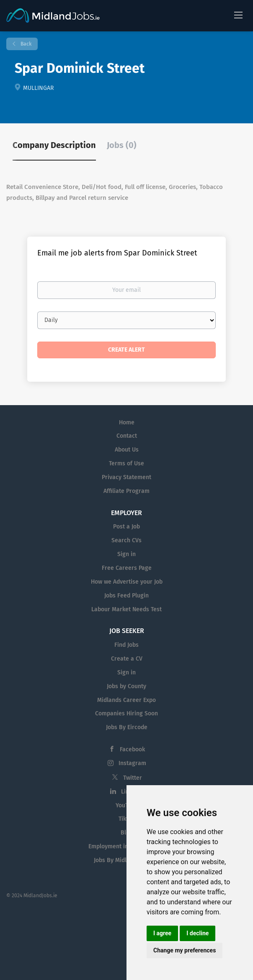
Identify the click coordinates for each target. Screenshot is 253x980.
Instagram (132, 763)
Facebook (132, 749)
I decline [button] (197, 933)
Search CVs (126, 540)
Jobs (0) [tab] (122, 145)
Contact (127, 436)
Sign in (126, 554)
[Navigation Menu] (238, 15)
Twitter (133, 778)
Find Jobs (126, 645)
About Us (127, 450)
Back (25, 44)
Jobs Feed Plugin (126, 596)
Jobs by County (126, 686)
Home (127, 422)
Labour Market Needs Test (126, 609)
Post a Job (126, 527)
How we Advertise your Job (127, 582)
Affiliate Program (126, 491)
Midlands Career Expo (126, 700)
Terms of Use (126, 463)
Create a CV (127, 659)
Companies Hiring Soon (126, 713)
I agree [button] (162, 933)
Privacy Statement (126, 477)
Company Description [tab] (54, 145)
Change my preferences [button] (185, 950)
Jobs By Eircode (127, 727)
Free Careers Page (127, 568)
